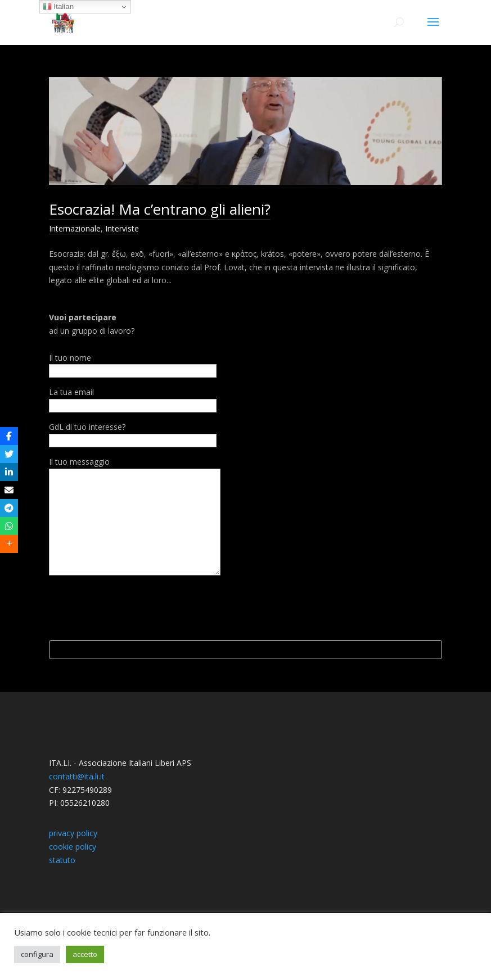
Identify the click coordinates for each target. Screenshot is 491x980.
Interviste (122, 228)
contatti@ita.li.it (77, 844)
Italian (58, 7)
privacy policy (73, 901)
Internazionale (75, 228)
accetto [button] (85, 954)
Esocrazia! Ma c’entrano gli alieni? (160, 209)
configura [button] (37, 954)
